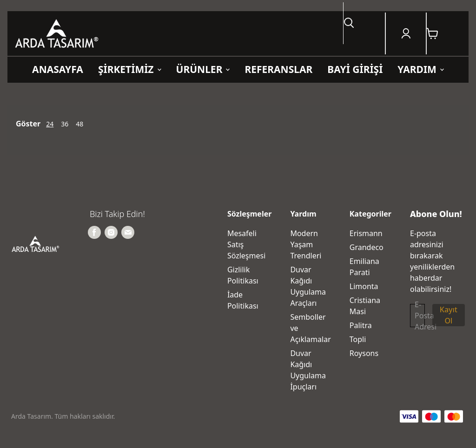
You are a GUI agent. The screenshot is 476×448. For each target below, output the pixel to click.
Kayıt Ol (449, 315)
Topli (358, 339)
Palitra (361, 325)
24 (50, 124)
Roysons (364, 353)
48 (79, 124)
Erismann (366, 233)
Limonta (364, 286)
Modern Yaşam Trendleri (306, 244)
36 (65, 124)
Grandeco (367, 247)
